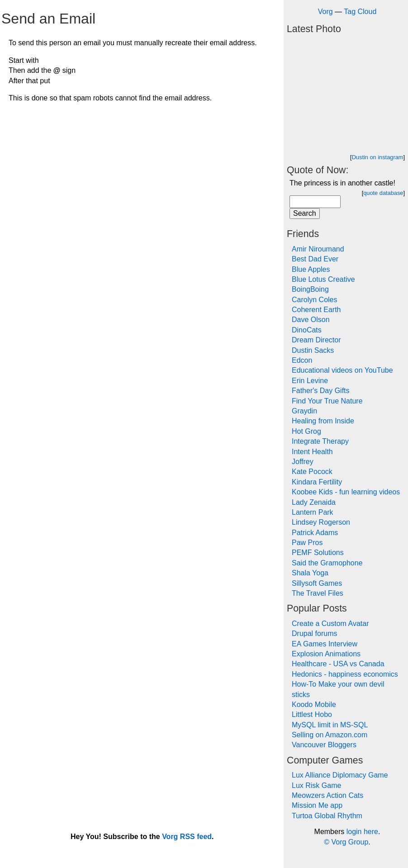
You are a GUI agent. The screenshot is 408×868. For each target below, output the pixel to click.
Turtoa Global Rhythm (327, 816)
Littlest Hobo (312, 714)
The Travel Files (318, 593)
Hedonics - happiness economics (345, 674)
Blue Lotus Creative (323, 279)
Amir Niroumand (318, 249)
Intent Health (312, 452)
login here (362, 832)
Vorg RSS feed (187, 837)
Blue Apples (311, 269)
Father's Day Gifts (321, 391)
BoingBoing (310, 289)
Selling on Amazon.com (330, 735)
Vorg (325, 12)
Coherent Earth (316, 310)
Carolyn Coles (314, 300)
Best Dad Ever (315, 259)
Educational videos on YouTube (342, 370)
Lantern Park (313, 512)
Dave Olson (311, 320)
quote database (383, 193)
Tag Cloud (360, 12)
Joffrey (303, 462)
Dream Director (316, 340)
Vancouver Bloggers (324, 745)
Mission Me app (317, 805)
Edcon (302, 360)
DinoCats (307, 330)
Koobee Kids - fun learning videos (346, 492)
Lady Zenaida (314, 502)
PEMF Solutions (318, 553)
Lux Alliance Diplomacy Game (340, 775)
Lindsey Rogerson (321, 522)
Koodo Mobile (314, 704)
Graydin (304, 411)
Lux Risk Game (316, 785)
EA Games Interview (325, 644)
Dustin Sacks (313, 350)
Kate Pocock (312, 472)
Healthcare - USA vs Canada (338, 664)
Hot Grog (306, 431)
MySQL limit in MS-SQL (330, 725)
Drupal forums (314, 633)
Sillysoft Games (317, 583)
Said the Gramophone (327, 563)
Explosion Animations (326, 654)
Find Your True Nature (327, 401)
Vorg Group (350, 842)
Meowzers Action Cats (327, 795)
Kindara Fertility (317, 482)
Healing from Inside (323, 421)
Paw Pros (307, 543)
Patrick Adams (315, 533)
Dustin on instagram (378, 157)
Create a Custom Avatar (330, 624)
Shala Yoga (310, 573)
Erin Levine (310, 381)
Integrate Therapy (320, 441)
